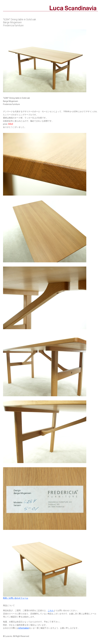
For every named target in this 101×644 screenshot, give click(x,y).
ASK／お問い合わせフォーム (16, 598)
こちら (51, 610)
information (24, 628)
